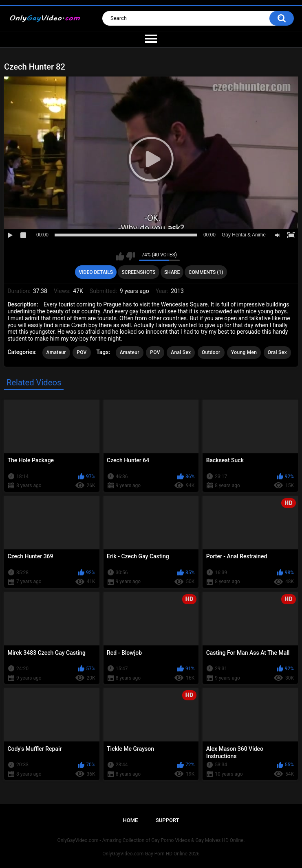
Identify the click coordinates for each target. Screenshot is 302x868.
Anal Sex (181, 352)
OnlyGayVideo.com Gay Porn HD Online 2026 (151, 854)
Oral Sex (277, 352)
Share (172, 272)
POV (82, 352)
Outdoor (211, 352)
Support (168, 820)
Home (130, 820)
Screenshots (139, 272)
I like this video (120, 256)
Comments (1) (206, 272)
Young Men (244, 352)
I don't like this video (131, 256)
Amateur (56, 352)
